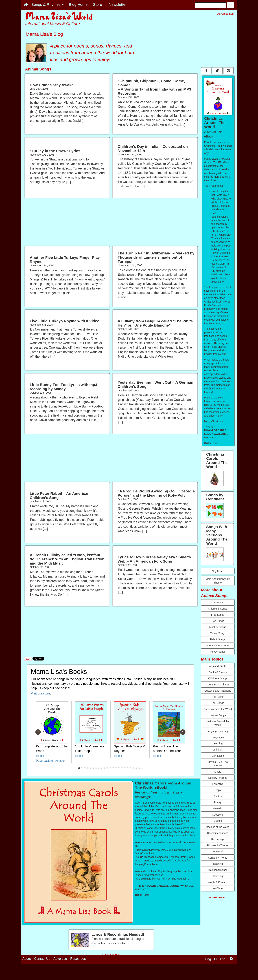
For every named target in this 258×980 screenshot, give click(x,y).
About (27, 959)
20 (137, 768)
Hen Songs (218, 621)
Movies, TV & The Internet (218, 764)
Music (218, 772)
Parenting (218, 784)
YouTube (218, 888)
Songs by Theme (218, 858)
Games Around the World (218, 709)
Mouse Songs (218, 633)
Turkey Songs (218, 652)
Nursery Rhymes (218, 778)
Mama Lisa (218, 756)
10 (107, 768)
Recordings (218, 839)
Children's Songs (218, 678)
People (218, 790)
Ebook (40, 756)
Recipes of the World (218, 827)
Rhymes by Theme (218, 845)
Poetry (218, 802)
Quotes (218, 821)
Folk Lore (218, 697)
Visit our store (41, 693)
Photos (218, 796)
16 (125, 768)
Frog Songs (218, 615)
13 (116, 768)
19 (134, 768)
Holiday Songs (218, 715)
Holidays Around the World (218, 723)
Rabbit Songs (218, 639)
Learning (218, 743)
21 (141, 768)
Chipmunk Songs (218, 609)
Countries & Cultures (218, 685)
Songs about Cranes (218, 646)
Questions (218, 815)
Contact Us (42, 959)
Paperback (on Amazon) (51, 761)
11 (110, 768)
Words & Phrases (218, 882)
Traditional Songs (218, 870)
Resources (78, 959)
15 (122, 768)
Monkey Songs (218, 627)
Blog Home (218, 571)
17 (128, 768)
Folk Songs (218, 703)
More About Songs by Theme (218, 581)
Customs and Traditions (218, 691)
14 (119, 768)
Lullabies (218, 750)
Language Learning (218, 731)
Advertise (60, 959)
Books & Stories (218, 672)
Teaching (218, 864)
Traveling (218, 876)
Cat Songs (218, 602)
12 (113, 768)
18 (131, 768)
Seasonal (218, 852)
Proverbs (218, 809)
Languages (218, 737)
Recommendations (218, 833)
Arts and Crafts (218, 666)
